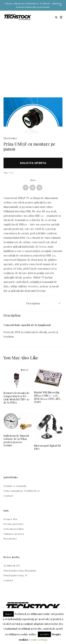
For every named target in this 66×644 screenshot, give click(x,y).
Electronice (10, 138)
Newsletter (10, 539)
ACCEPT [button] (44, 634)
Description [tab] (33, 303)
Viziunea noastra (14, 534)
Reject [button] (8, 614)
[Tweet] (32, 188)
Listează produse (14, 529)
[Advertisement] (33, 59)
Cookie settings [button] (38, 640)
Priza (11, 173)
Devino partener (14, 524)
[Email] (39, 188)
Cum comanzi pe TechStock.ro (22, 491)
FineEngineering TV (16, 575)
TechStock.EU (12, 566)
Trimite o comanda (15, 486)
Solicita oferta (33, 163)
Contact (8, 496)
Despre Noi (10, 519)
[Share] (26, 188)
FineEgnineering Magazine (20, 570)
